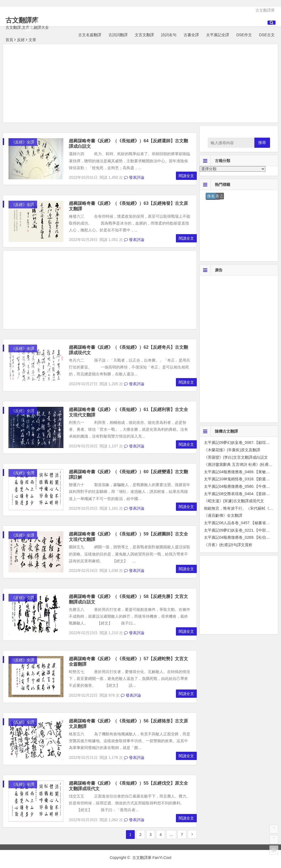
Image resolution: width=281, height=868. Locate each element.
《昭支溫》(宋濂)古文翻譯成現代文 (234, 501)
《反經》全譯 (23, 142)
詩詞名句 (169, 35)
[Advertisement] (140, 84)
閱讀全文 (186, 176)
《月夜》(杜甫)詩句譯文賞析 (228, 545)
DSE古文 (267, 35)
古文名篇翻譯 (90, 35)
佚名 (211, 196)
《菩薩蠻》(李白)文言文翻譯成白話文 (236, 457)
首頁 (9, 40)
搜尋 (262, 143)
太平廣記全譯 (218, 35)
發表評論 (134, 177)
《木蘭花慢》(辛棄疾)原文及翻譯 (232, 450)
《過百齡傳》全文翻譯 (223, 515)
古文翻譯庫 (265, 10)
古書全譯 (191, 35)
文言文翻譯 (144, 35)
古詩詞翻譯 (118, 35)
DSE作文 (244, 35)
